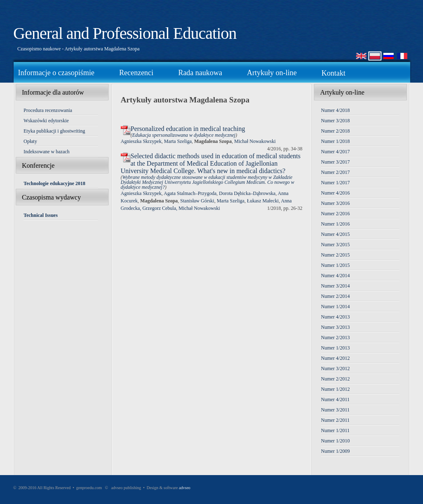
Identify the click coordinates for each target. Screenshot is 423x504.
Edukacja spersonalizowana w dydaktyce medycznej (184, 135)
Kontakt (333, 73)
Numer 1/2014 (335, 307)
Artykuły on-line (272, 73)
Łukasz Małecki (263, 201)
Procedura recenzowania (48, 110)
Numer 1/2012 (335, 389)
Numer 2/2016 (335, 214)
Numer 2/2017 (335, 172)
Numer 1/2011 (335, 430)
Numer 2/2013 (335, 338)
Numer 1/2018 (335, 141)
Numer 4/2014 (335, 276)
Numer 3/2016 (335, 203)
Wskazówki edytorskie (46, 121)
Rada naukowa (200, 73)
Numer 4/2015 (335, 234)
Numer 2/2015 (335, 255)
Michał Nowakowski (255, 141)
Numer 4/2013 (335, 317)
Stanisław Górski (197, 201)
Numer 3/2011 (335, 410)
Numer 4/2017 (335, 152)
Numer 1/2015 (335, 265)
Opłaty (30, 141)
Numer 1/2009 (335, 451)
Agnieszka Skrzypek (141, 141)
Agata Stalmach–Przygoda (190, 193)
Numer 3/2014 (335, 286)
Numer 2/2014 (335, 296)
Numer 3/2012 (335, 368)
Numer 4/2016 (335, 193)
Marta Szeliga (178, 141)
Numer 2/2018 (335, 131)
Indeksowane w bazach (46, 152)
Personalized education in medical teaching (188, 129)
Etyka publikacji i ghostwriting (54, 131)
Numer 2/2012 (335, 379)
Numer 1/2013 (335, 348)
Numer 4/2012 (335, 358)
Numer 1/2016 (335, 224)
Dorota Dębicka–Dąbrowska (247, 193)
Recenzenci (136, 73)
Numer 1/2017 (335, 183)
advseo (185, 488)
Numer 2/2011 (335, 420)
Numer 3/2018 (335, 121)
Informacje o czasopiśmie (56, 73)
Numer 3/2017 (335, 162)
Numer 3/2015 (335, 245)
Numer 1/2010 (335, 441)
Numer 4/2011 (335, 399)
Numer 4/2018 (335, 110)
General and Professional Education (125, 33)
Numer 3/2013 (335, 327)
